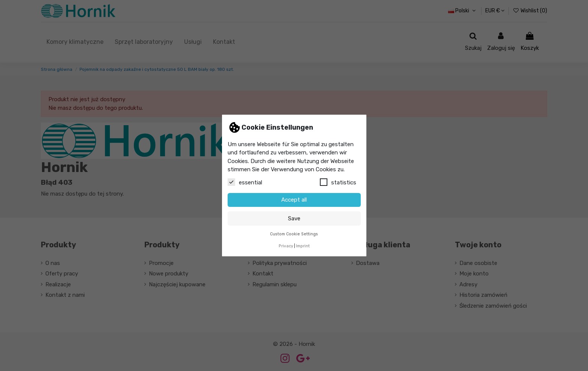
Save (294, 218)
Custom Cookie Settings (294, 234)
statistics (338, 182)
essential (245, 182)
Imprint (303, 246)
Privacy (286, 246)
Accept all (294, 200)
